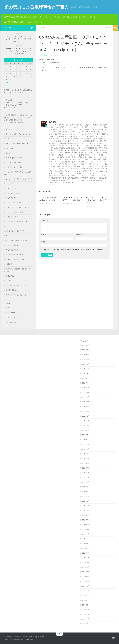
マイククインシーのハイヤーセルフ (18, 240)
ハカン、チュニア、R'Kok (15, 212)
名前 (43, 235)
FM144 (8, 139)
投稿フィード (11, 313)
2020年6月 (86, 544)
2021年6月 (86, 487)
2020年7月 (86, 539)
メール (79, 235)
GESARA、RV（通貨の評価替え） (17, 144)
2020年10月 (86, 525)
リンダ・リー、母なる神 (14, 255)
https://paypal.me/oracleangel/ (14, 122)
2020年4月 (86, 553)
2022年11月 (86, 407)
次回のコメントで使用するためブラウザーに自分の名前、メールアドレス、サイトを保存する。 (75, 250)
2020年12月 (86, 515)
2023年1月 (86, 397)
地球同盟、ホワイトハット (15, 259)
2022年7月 (86, 425)
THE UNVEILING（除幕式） (15, 162)
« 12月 (6, 82)
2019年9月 (86, 586)
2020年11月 (86, 520)
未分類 (8, 281)
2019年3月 (86, 614)
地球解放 (9, 264)
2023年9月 (86, 359)
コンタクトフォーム (35, 22)
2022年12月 (86, 402)
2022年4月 (86, 440)
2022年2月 (86, 449)
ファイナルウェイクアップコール (18, 222)
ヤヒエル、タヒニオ (13, 250)
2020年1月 (86, 567)
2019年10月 (86, 581)
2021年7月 (86, 482)
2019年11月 (86, 577)
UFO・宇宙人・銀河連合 (14, 167)
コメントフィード (12, 317)
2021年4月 (86, 496)
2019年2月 (86, 619)
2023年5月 (86, 378)
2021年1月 (86, 511)
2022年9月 (86, 416)
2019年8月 (86, 591)
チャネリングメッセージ (14, 203)
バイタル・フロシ (12, 217)
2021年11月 (86, 463)
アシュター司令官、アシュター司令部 (19, 179)
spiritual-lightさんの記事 (14, 158)
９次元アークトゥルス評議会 (16, 295)
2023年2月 (86, 392)
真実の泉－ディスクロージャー (17, 285)
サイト (43, 242)
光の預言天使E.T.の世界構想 (14, 22)
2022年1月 (86, 454)
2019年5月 (86, 605)
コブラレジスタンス (13, 193)
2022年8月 (86, 421)
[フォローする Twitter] (32, 28)
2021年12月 (86, 459)
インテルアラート (12, 184)
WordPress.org (11, 322)
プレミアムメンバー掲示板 (50, 17)
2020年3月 (86, 558)
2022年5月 (86, 435)
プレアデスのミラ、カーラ (15, 231)
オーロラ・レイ (11, 189)
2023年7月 (86, 369)
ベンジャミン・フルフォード (16, 236)
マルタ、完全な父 (12, 245)
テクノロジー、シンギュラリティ (18, 207)
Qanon (8, 153)
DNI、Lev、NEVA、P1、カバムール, (18, 134)
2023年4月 (86, 383)
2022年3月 (86, 444)
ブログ (42, 28)
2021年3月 (86, 501)
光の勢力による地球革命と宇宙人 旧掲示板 (79, 17)
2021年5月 (86, 492)
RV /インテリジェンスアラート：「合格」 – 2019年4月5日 (97, 200)
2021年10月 (86, 468)
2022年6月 (86, 430)
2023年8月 (86, 364)
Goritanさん (10, 148)
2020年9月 (86, 529)
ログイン (9, 308)
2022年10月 (86, 411)
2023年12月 (86, 345)
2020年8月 (86, 534)
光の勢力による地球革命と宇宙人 (36, 7)
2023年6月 (86, 374)
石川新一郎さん (11, 290)
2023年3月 (86, 388)
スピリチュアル (11, 198)
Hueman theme (29, 640)
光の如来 (44, 55)
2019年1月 (86, 624)
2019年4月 (86, 610)
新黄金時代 (10, 276)
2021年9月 (86, 473)
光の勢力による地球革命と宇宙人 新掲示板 (20, 17)
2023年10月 (86, 355)
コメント (45, 221)
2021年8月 (86, 477)
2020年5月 (86, 548)
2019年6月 (86, 600)
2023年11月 (86, 350)
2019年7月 (86, 596)
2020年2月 (86, 562)
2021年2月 (86, 506)
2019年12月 (86, 572)
